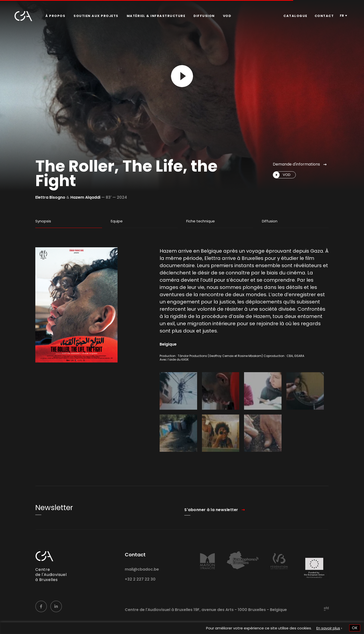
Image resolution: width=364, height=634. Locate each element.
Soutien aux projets (96, 16)
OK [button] (355, 628)
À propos (55, 16)
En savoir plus (328, 628)
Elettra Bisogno (50, 197)
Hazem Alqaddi (85, 197)
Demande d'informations (296, 164)
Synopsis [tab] (43, 221)
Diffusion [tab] (270, 221)
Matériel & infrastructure (156, 16)
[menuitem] (55, 16)
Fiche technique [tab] (201, 221)
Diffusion (204, 16)
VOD (227, 16)
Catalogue (295, 16)
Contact (324, 16)
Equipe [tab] (117, 221)
